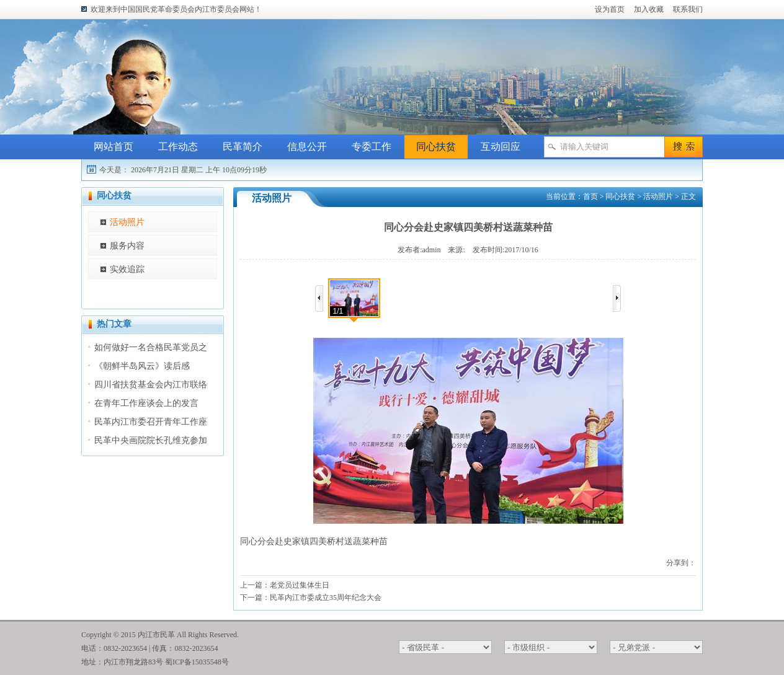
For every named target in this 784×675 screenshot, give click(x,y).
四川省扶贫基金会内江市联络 (151, 385)
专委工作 (372, 147)
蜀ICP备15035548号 (197, 662)
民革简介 (243, 147)
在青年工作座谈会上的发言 (146, 403)
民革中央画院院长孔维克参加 (151, 440)
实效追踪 (127, 269)
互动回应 (501, 147)
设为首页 (610, 9)
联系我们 (688, 9)
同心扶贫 (436, 147)
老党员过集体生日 (300, 585)
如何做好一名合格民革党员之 (151, 347)
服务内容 (127, 246)
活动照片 (127, 222)
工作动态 (178, 147)
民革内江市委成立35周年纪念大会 (326, 598)
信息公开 (307, 147)
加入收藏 (649, 9)
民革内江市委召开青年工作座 (151, 422)
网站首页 (114, 147)
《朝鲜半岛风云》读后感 (142, 366)
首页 (590, 196)
